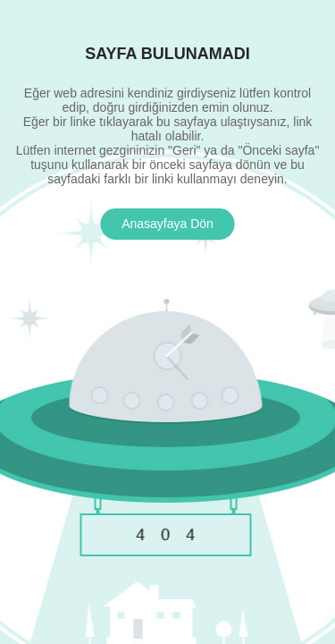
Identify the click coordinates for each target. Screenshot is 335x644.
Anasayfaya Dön (167, 224)
